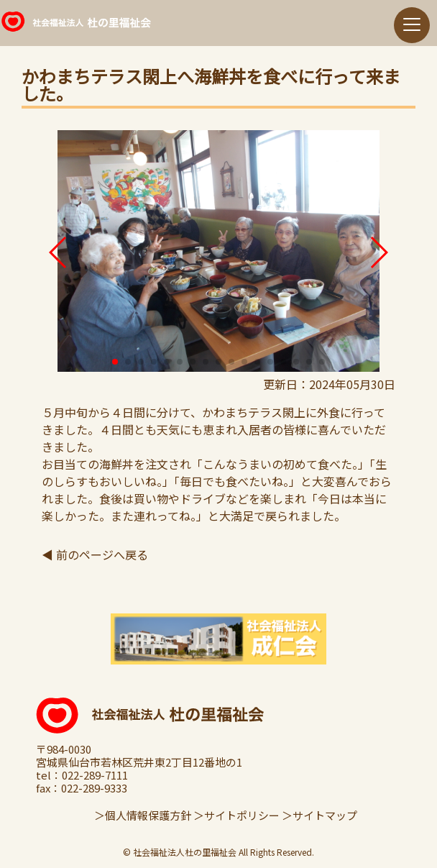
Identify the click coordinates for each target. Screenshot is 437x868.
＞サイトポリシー (236, 816)
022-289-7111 (95, 775)
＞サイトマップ (319, 816)
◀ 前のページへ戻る (95, 554)
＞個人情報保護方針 (143, 816)
